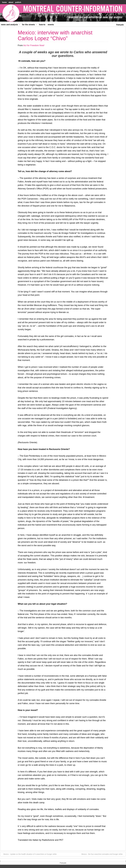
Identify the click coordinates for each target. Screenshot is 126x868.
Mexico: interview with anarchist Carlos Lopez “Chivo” (55, 35)
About (11, 2)
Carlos (79, 52)
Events (51, 25)
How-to (42, 25)
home (4, 2)
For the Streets (30, 25)
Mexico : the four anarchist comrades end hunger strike (103, 854)
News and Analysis (10, 25)
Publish (18, 2)
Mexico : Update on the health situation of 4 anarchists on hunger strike (29, 854)
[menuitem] (120, 24)
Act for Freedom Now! (34, 45)
